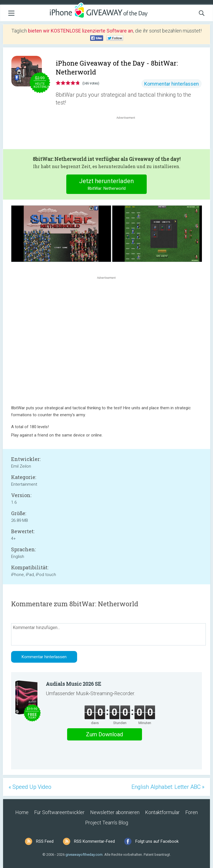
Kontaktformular (162, 812)
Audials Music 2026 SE (73, 684)
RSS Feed (45, 841)
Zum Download (104, 734)
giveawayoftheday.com (84, 855)
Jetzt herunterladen (107, 185)
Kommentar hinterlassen (172, 84)
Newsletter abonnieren (115, 812)
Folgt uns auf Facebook (157, 841)
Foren (192, 812)
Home (22, 812)
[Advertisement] (129, 134)
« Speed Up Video (30, 787)
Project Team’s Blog (107, 823)
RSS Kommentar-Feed (94, 841)
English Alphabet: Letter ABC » (168, 787)
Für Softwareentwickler (59, 812)
